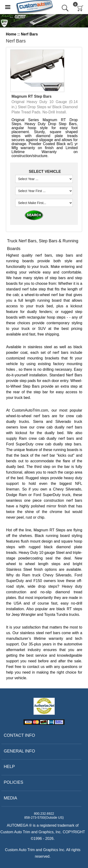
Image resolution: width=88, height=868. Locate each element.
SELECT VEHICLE (44, 172)
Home (11, 34)
